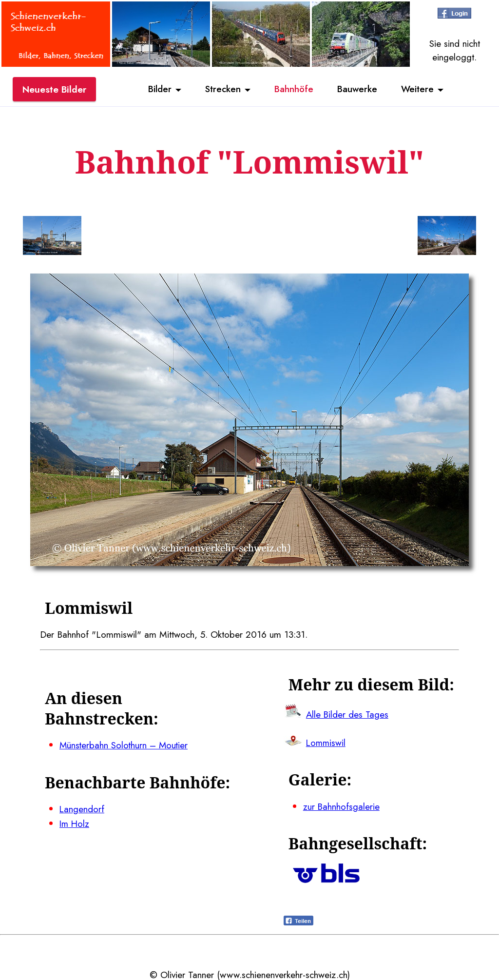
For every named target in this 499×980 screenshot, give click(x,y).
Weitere (419, 89)
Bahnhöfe (294, 89)
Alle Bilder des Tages (348, 714)
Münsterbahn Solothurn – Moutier (125, 745)
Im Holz (75, 823)
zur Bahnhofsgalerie (342, 805)
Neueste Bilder (54, 89)
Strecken (222, 89)
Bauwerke (358, 89)
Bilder (158, 89)
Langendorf (82, 808)
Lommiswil (326, 742)
